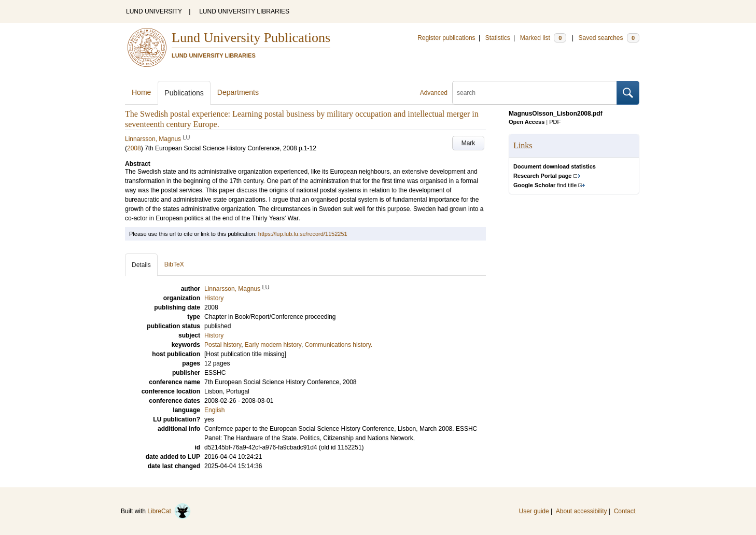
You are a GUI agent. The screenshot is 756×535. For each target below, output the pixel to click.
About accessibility (582, 511)
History (214, 335)
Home (141, 92)
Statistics (498, 38)
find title (545, 185)
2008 (134, 148)
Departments (238, 92)
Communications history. (339, 345)
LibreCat (169, 511)
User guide (534, 511)
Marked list (543, 38)
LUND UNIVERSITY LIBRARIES (244, 11)
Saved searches (609, 38)
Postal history (223, 345)
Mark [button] (468, 143)
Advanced (434, 93)
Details (141, 265)
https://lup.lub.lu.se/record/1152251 (303, 234)
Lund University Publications (251, 38)
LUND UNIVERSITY (154, 11)
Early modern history (273, 345)
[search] (535, 93)
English (214, 410)
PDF (555, 122)
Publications (184, 93)
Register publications (446, 38)
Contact (625, 511)
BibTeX (174, 264)
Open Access (527, 122)
